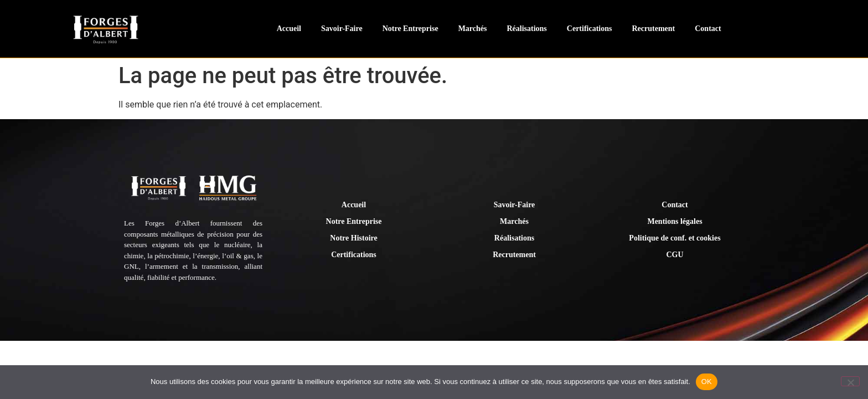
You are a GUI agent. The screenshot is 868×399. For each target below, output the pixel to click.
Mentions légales (675, 221)
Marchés (473, 29)
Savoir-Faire (342, 29)
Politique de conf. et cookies (675, 238)
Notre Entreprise (410, 29)
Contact (708, 29)
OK (707, 382)
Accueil (289, 29)
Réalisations (526, 29)
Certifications (590, 29)
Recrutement (653, 29)
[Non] (850, 381)
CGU (675, 255)
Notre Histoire (353, 238)
